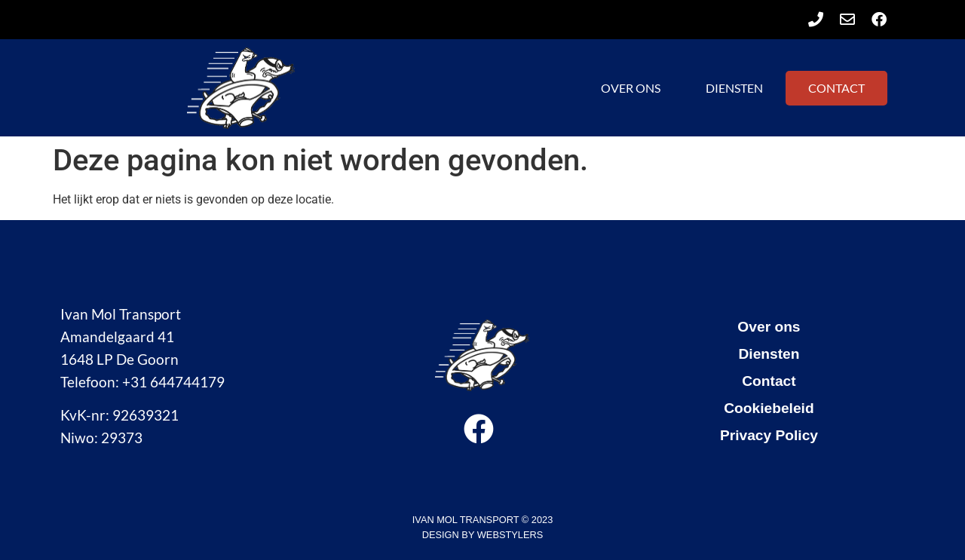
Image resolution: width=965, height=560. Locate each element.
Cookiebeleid (769, 408)
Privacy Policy (769, 435)
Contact (836, 88)
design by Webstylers (482, 535)
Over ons (631, 88)
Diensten (734, 88)
